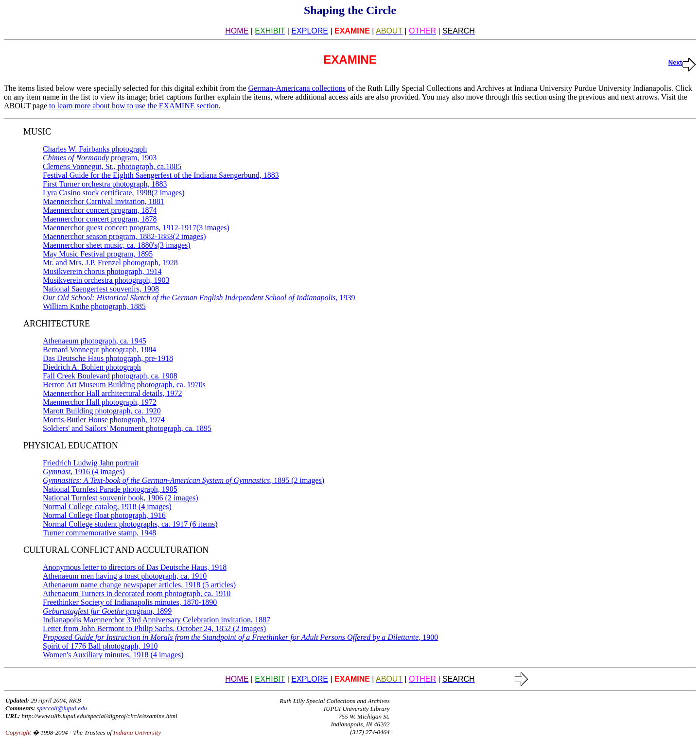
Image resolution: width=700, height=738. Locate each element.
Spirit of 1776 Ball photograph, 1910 (100, 646)
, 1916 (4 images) (84, 472)
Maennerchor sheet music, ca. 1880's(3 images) (117, 245)
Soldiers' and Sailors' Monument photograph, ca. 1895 (127, 428)
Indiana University (137, 732)
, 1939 (199, 298)
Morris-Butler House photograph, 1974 (104, 420)
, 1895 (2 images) (184, 480)
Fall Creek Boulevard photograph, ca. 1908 (110, 376)
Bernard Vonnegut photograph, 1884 (99, 350)
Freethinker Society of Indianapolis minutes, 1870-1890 (130, 602)
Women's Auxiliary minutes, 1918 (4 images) (113, 655)
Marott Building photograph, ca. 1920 (102, 411)
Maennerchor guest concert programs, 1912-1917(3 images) (136, 228)
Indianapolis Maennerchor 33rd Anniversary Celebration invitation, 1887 (157, 620)
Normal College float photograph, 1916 (104, 515)
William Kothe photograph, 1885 (94, 306)
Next (682, 62)
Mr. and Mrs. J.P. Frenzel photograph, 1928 (110, 263)
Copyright (18, 732)
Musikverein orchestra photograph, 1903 (106, 280)
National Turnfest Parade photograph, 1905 (110, 489)
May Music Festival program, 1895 (98, 254)
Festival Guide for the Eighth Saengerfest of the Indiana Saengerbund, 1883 (161, 175)
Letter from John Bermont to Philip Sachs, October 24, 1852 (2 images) (154, 628)
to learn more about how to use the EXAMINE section (134, 106)
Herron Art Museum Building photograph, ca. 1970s (124, 385)
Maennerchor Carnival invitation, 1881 (104, 201)
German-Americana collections (297, 88)
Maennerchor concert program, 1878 (100, 219)
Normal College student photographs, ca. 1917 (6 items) (130, 524)
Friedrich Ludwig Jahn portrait (91, 463)
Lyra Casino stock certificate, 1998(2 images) (114, 193)
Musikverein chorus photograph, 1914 (102, 271)
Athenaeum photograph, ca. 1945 (95, 341)
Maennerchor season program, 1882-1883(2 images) (124, 236)
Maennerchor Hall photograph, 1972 (100, 402)
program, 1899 (107, 611)
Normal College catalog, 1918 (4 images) (107, 506)
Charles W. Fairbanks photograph (95, 149)
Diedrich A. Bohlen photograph (92, 367)
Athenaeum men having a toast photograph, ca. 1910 (125, 576)
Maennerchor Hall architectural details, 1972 (113, 393)
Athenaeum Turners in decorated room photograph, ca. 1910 (137, 593)
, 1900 (240, 637)
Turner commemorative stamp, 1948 (99, 533)
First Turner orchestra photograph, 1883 (105, 184)
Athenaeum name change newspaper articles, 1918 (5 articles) (139, 585)
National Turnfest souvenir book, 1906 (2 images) (121, 498)
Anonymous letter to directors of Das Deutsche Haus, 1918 (135, 567)
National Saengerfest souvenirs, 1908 (101, 289)
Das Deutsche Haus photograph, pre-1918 (108, 358)
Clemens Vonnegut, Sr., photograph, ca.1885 (112, 166)
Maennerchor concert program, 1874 (100, 210)
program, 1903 (100, 158)
